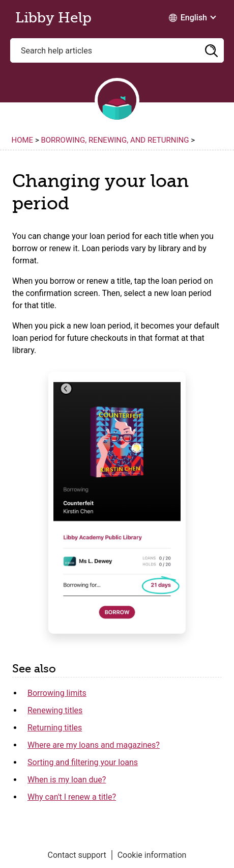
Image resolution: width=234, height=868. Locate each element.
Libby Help (53, 18)
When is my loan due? (67, 780)
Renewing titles (55, 710)
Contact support (77, 855)
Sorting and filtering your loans (83, 762)
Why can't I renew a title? (72, 797)
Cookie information (152, 855)
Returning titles (55, 728)
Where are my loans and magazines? (94, 745)
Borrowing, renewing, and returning (115, 140)
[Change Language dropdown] (192, 18)
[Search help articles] (117, 50)
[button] (211, 50)
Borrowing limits (57, 693)
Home (23, 140)
